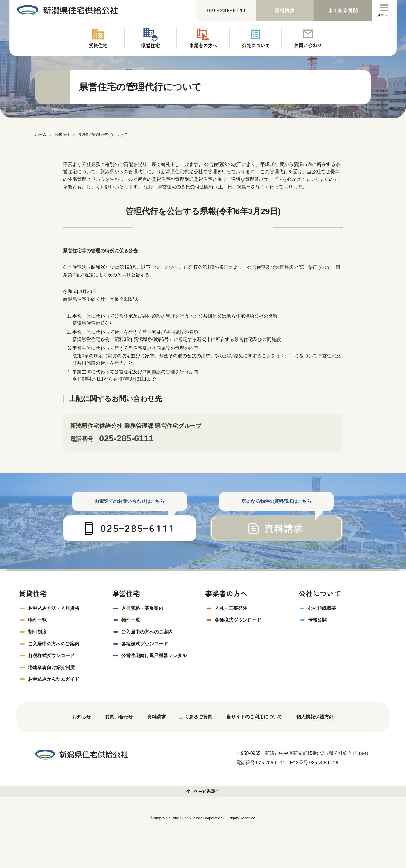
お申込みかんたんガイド (54, 680)
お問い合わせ (119, 717)
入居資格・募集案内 (142, 609)
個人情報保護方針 (315, 717)
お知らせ (82, 717)
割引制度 (37, 632)
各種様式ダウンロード (51, 656)
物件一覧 (37, 621)
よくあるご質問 (196, 717)
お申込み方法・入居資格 (54, 609)
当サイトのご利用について (254, 717)
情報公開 (317, 621)
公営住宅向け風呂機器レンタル (154, 656)
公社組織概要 (322, 609)
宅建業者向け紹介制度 (51, 668)
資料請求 (156, 717)
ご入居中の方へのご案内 (54, 644)
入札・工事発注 (231, 609)
